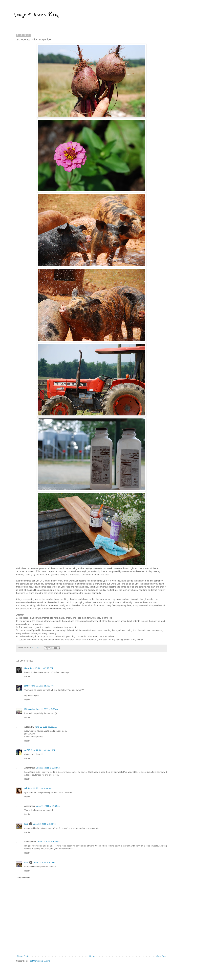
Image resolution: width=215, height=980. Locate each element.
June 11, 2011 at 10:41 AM (43, 750)
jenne (27, 686)
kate (26, 824)
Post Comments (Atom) (39, 961)
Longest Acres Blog (36, 15)
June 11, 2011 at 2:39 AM (46, 727)
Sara (27, 668)
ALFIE (27, 750)
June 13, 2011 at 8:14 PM (45, 863)
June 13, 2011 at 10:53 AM (49, 842)
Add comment (24, 878)
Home (92, 956)
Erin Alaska (29, 709)
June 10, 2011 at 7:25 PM (41, 668)
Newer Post (22, 956)
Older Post (161, 956)
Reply (27, 676)
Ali (26, 788)
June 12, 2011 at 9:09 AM (45, 824)
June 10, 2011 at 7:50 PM (42, 686)
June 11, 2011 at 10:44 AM (48, 768)
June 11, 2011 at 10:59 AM (48, 806)
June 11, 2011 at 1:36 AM (47, 709)
